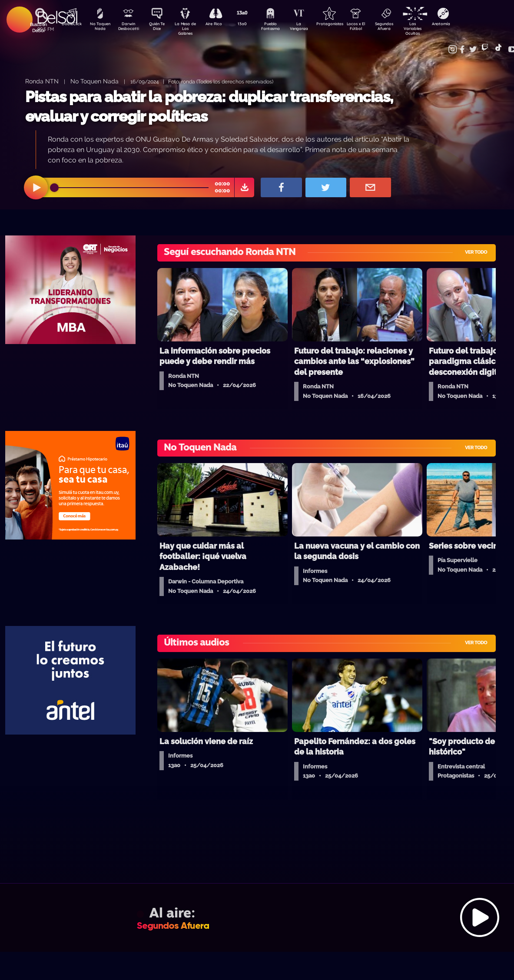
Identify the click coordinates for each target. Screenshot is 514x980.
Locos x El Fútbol (373, 27)
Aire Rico (221, 24)
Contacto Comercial (447, 45)
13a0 (251, 24)
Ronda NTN (42, 81)
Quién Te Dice (160, 27)
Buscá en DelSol (38, 27)
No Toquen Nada (99, 27)
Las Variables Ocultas (434, 28)
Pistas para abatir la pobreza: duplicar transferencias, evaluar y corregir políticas (209, 107)
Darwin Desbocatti (130, 27)
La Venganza (312, 27)
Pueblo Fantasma (282, 27)
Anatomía (464, 24)
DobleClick (69, 24)
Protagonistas (342, 24)
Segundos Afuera (403, 27)
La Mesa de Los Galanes (191, 28)
